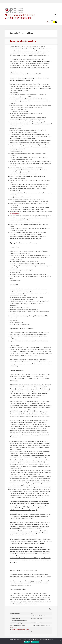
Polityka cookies (35, 642)
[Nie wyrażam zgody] (60, 641)
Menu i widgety (55, 16)
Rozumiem (27, 642)
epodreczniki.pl (15, 214)
